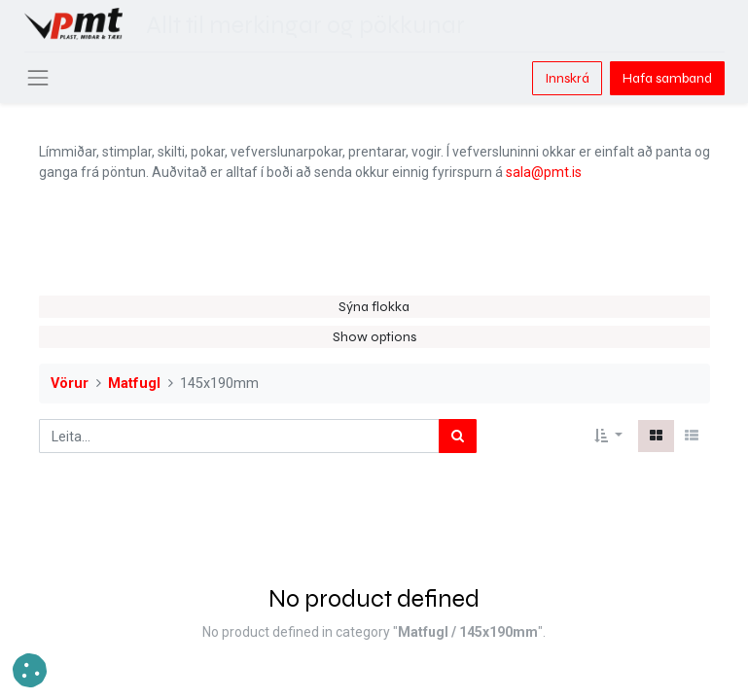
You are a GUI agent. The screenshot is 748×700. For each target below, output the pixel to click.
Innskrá (567, 78)
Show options (374, 337)
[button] (608, 436)
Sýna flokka (374, 307)
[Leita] (458, 436)
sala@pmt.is (544, 172)
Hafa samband (667, 78)
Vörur (70, 384)
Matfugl (134, 384)
